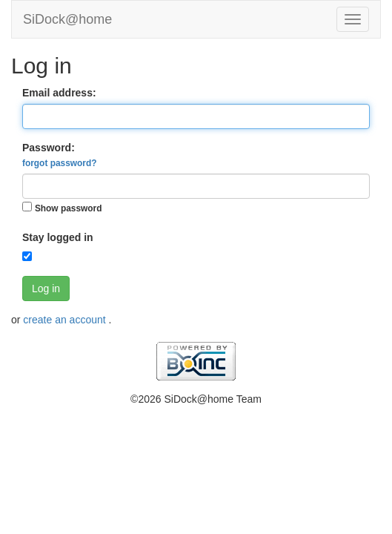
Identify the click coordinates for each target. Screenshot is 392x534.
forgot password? (59, 163)
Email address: (59, 93)
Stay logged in (58, 237)
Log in (46, 289)
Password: (59, 155)
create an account (66, 320)
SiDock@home (67, 19)
